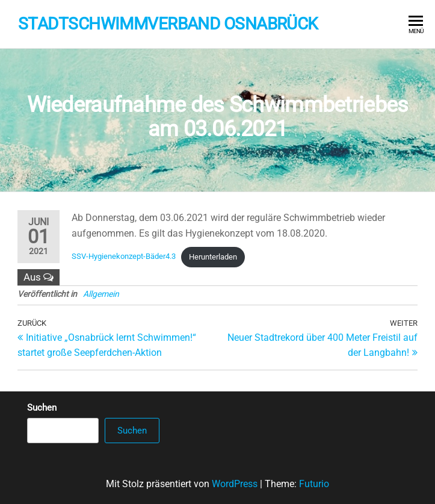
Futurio (314, 484)
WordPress (235, 484)
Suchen (42, 408)
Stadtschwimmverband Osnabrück (168, 24)
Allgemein (101, 294)
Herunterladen (213, 257)
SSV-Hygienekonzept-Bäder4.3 (124, 257)
